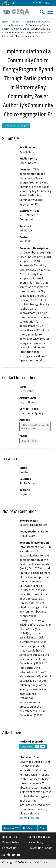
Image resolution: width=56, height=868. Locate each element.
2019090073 (33, 747)
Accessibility (36, 842)
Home (5, 22)
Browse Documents (40, 848)
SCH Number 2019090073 (37, 22)
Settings (49, 3)
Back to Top (10, 837)
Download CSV (11, 828)
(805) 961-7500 (29, 441)
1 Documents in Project (16, 125)
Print (42, 828)
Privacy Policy (11, 842)
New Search (29, 828)
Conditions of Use (39, 837)
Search (17, 22)
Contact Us (38, 3)
